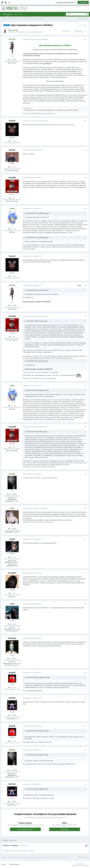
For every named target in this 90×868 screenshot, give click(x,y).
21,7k (10, 658)
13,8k (10, 60)
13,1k (10, 715)
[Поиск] (75, 14)
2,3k (10, 167)
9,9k (10, 624)
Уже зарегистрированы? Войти (66, 2)
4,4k (10, 687)
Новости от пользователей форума (31, 32)
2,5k (10, 557)
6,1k (10, 593)
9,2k (10, 529)
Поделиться (67, 31)
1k (10, 198)
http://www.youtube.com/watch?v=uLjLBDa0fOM (37, 302)
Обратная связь (14, 864)
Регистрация (83, 2)
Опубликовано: (32, 39)
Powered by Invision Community (80, 865)
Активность (20, 14)
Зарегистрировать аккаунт (25, 829)
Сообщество (8, 15)
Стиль (4, 864)
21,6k (10, 229)
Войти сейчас (65, 829)
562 (10, 141)
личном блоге (48, 63)
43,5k (10, 494)
